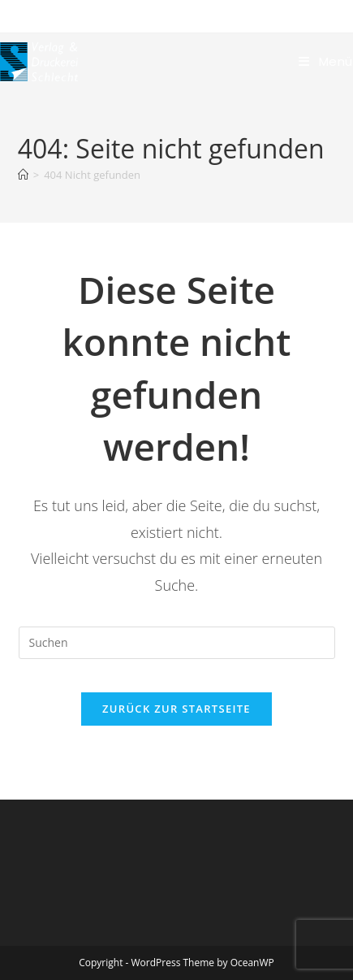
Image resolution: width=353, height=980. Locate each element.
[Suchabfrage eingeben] (177, 643)
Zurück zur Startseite (176, 709)
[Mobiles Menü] (326, 61)
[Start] (23, 175)
